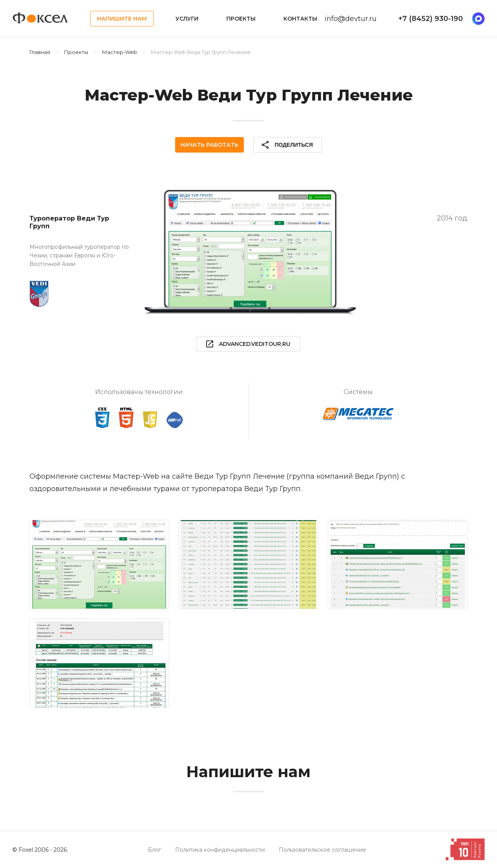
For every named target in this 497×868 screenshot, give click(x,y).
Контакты (300, 19)
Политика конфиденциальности (220, 850)
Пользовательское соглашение (322, 850)
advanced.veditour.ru (248, 344)
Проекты (241, 19)
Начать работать (209, 145)
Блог (155, 850)
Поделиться (287, 145)
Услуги (187, 19)
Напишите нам (122, 19)
